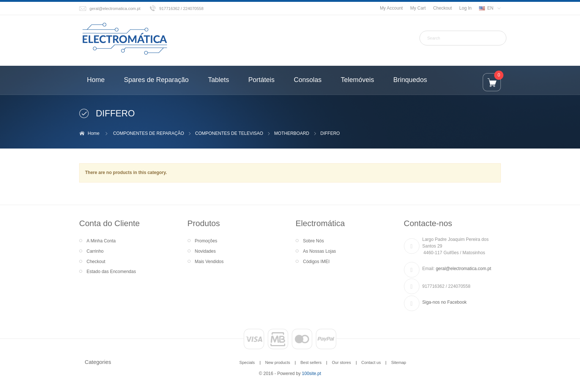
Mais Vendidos (209, 262)
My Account (391, 8)
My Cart (418, 8)
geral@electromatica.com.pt (115, 8)
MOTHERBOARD (292, 133)
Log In (466, 8)
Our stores (341, 362)
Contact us (371, 362)
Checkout (443, 8)
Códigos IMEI (316, 262)
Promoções (206, 241)
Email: (429, 269)
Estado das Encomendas (111, 272)
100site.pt (311, 374)
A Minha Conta (101, 241)
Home (94, 133)
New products (278, 362)
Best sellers (311, 362)
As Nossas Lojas (319, 251)
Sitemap (398, 362)
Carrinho (95, 251)
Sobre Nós (313, 241)
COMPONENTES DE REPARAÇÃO (149, 133)
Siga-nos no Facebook (445, 302)
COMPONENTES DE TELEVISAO (229, 133)
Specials (247, 362)
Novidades (205, 251)
